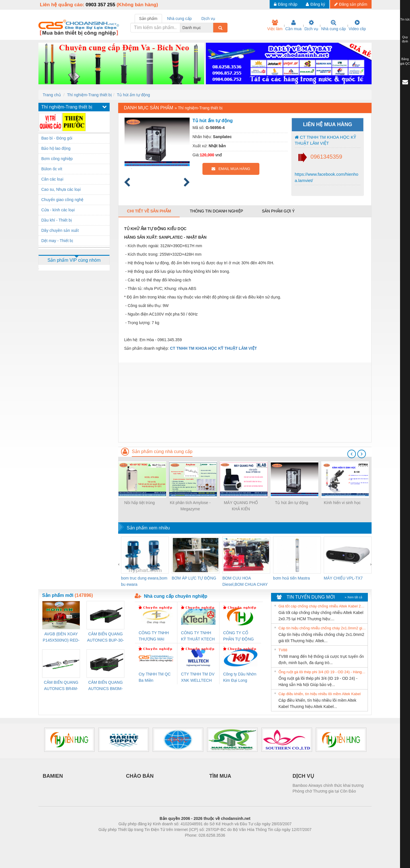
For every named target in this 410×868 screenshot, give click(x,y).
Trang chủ (52, 95)
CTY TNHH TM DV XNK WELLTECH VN (198, 678)
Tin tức (405, 19)
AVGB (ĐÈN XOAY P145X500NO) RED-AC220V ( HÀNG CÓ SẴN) (61, 637)
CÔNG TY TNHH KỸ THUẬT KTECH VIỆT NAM (198, 636)
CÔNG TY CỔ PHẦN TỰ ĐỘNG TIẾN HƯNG (239, 636)
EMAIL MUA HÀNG (231, 169)
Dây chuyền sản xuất (60, 230)
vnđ (219, 155)
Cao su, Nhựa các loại (61, 189)
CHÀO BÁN (140, 776)
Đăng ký (315, 4)
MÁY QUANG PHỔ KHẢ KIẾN (241, 506)
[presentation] (352, 454)
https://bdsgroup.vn (197, 844)
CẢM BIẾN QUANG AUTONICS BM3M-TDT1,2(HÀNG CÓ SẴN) (105, 686)
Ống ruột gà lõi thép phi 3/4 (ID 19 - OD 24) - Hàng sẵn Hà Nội (322, 672)
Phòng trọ (169, 844)
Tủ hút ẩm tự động (133, 95)
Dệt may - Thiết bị (57, 241)
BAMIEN (53, 776)
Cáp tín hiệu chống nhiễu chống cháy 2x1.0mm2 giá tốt (322, 628)
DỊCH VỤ (303, 776)
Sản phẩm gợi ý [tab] (278, 211)
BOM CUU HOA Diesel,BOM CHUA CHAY (245, 581)
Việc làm (275, 25)
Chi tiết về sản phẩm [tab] (149, 211)
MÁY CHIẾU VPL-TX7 (343, 578)
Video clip (357, 25)
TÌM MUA (220, 776)
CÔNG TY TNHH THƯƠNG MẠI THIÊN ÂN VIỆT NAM (154, 636)
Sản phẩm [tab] (148, 19)
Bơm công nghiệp (57, 159)
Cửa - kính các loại (58, 210)
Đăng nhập (286, 4)
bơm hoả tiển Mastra (291, 578)
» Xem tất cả (353, 597)
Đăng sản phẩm (351, 4)
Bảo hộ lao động (56, 148)
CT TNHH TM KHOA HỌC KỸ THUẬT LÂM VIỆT (325, 140)
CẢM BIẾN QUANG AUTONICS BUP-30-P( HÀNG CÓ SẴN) (106, 637)
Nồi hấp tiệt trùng (139, 503)
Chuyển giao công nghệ (62, 200)
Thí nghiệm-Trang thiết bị (89, 95)
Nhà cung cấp (334, 25)
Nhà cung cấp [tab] (180, 19)
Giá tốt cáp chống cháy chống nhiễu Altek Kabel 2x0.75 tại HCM (322, 606)
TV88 (283, 650)
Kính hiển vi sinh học (342, 503)
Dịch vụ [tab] (208, 19)
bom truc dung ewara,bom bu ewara (144, 581)
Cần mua (293, 25)
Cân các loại (52, 179)
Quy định (405, 39)
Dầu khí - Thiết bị (57, 220)
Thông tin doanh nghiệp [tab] (216, 211)
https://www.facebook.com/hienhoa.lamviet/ (326, 177)
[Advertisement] (245, 402)
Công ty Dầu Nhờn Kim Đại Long (240, 677)
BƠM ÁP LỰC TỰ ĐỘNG (194, 578)
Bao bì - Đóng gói (57, 138)
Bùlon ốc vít (52, 169)
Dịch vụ (311, 25)
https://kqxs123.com (232, 844)
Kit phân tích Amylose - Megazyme (190, 506)
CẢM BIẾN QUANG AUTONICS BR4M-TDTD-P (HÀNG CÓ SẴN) (61, 686)
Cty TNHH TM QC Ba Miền (155, 677)
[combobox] (212, 28)
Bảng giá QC (405, 61)
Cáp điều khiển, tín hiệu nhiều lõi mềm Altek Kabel (320, 694)
